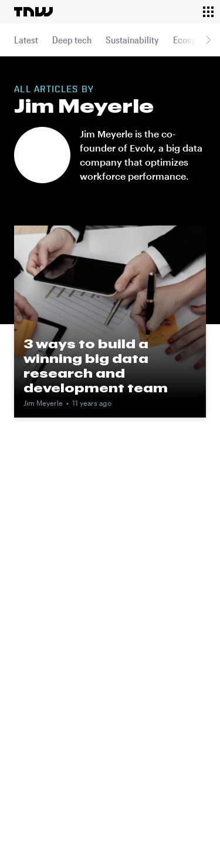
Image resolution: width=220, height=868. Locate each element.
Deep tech (72, 40)
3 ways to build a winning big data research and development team (96, 366)
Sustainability (132, 40)
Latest (26, 40)
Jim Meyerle (43, 403)
